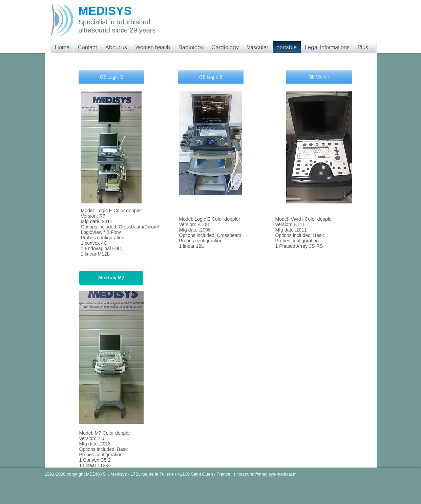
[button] (153, 47)
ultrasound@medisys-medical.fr (265, 474)
